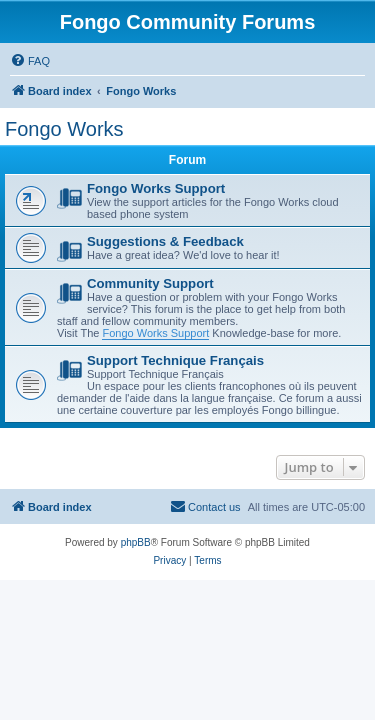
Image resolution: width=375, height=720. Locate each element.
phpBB (136, 542)
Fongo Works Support (156, 188)
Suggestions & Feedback (165, 241)
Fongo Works (64, 129)
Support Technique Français (175, 360)
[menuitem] (30, 61)
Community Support (150, 283)
